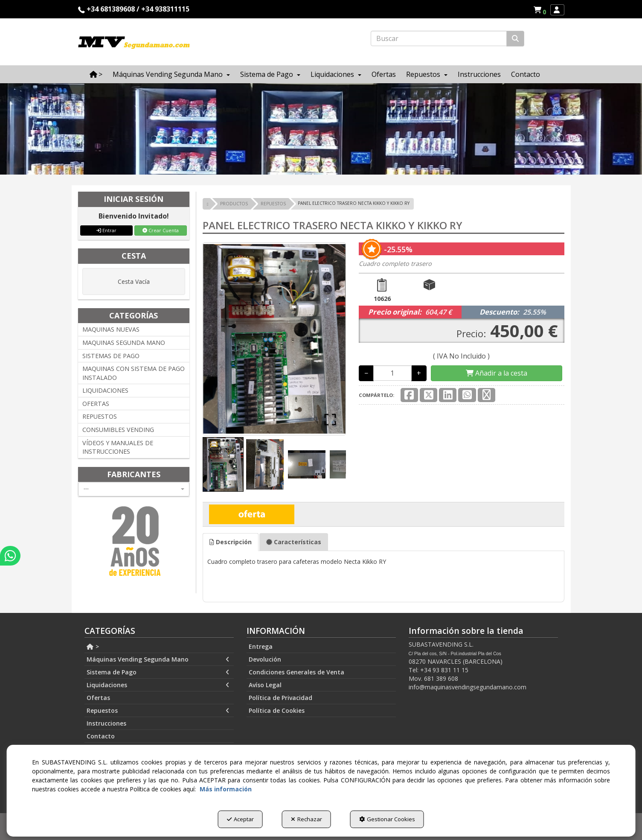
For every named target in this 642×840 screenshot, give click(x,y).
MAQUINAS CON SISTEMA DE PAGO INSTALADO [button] (134, 373)
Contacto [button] (101, 736)
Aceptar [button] (240, 819)
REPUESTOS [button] (100, 416)
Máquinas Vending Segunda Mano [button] (158, 659)
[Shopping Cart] (497, 373)
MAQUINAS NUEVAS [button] (111, 329)
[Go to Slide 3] (307, 464)
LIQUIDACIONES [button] (105, 390)
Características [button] (294, 542)
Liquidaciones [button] (158, 685)
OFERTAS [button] (96, 404)
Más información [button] (226, 789)
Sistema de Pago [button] (158, 672)
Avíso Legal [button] (265, 685)
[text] (439, 38)
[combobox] (134, 489)
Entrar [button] (106, 230)
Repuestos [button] (158, 711)
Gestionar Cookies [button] (387, 819)
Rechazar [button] (306, 819)
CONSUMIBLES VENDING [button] (118, 430)
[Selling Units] (392, 373)
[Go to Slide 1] (223, 464)
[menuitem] (540, 10)
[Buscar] (515, 39)
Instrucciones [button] (106, 723)
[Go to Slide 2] (265, 464)
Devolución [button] (265, 659)
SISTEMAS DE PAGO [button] (111, 356)
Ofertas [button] (98, 698)
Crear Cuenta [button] (161, 230)
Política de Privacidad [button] (280, 698)
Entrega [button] (261, 646)
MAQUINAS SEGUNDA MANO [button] (124, 343)
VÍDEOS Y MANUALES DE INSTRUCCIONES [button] (118, 447)
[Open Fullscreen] (330, 420)
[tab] (231, 542)
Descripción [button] (231, 542)
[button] (541, 10)
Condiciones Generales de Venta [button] (296, 672)
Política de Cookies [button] (277, 710)
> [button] (93, 646)
